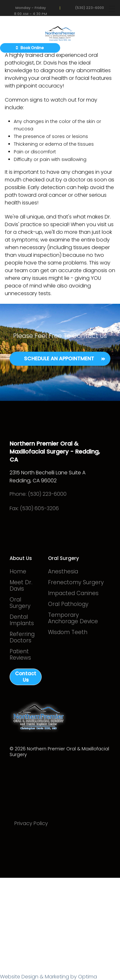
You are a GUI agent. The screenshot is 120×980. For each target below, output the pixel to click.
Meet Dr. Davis (21, 586)
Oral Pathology (68, 604)
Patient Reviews (20, 655)
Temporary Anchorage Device (73, 618)
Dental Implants (22, 620)
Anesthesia (63, 571)
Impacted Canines (73, 593)
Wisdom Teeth (68, 632)
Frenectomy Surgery (76, 582)
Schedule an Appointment (59, 359)
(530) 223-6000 (89, 8)
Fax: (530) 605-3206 (34, 508)
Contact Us (26, 677)
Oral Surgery (20, 603)
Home (18, 571)
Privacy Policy (31, 823)
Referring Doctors (22, 637)
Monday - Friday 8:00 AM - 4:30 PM (31, 9)
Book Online (30, 48)
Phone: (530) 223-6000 (38, 494)
